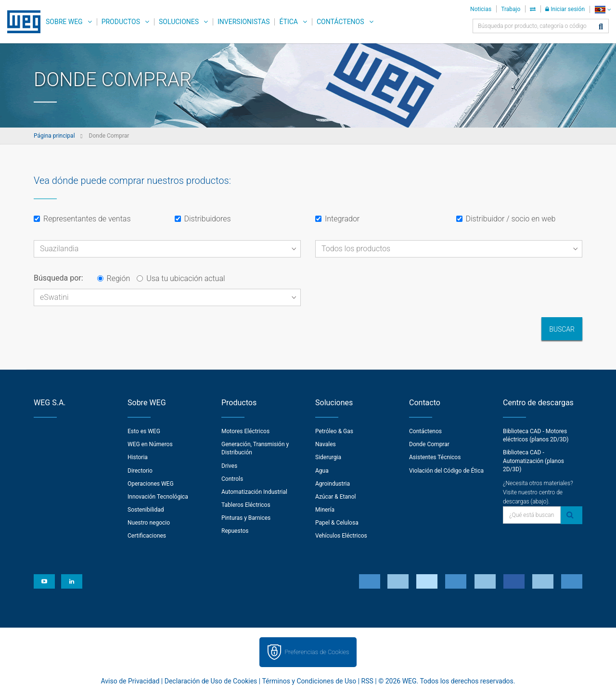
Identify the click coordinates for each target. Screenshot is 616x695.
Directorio (140, 471)
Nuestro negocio (149, 523)
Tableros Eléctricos (246, 505)
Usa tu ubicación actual (181, 278)
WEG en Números (150, 444)
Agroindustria (333, 484)
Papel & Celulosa (337, 523)
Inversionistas (244, 22)
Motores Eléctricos (245, 431)
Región (114, 278)
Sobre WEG (64, 22)
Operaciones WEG (151, 484)
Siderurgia (328, 457)
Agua (322, 471)
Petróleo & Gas (334, 431)
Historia (138, 457)
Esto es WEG (144, 431)
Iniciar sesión (565, 9)
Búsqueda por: (58, 278)
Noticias (481, 9)
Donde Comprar (429, 444)
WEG (20, 22)
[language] (603, 9)
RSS (367, 681)
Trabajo (511, 9)
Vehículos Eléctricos (341, 536)
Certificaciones (147, 536)
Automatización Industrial (254, 492)
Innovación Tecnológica (158, 497)
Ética (289, 22)
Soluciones (179, 22)
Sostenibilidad (146, 510)
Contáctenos (340, 22)
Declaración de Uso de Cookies (211, 681)
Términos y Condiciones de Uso (309, 681)
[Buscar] (601, 27)
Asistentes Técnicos (435, 457)
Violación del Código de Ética (446, 471)
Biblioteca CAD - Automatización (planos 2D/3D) (533, 461)
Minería (325, 510)
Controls (232, 479)
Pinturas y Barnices (246, 518)
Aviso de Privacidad (130, 681)
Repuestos (235, 531)
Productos (121, 22)
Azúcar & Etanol (335, 497)
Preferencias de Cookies (317, 652)
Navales (326, 444)
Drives (229, 466)
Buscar (562, 329)
